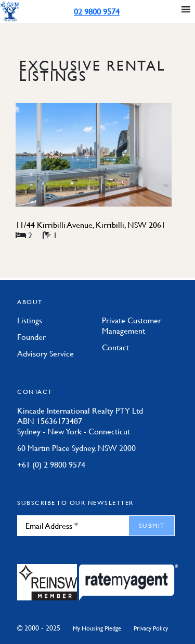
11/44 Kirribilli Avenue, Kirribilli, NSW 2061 (90, 225)
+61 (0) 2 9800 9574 (51, 464)
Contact (115, 347)
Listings (30, 320)
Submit (152, 525)
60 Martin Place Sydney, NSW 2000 (76, 448)
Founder (31, 337)
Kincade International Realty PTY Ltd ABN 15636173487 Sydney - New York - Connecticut (80, 421)
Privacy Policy (151, 628)
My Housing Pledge (97, 628)
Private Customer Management (132, 325)
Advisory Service (45, 353)
